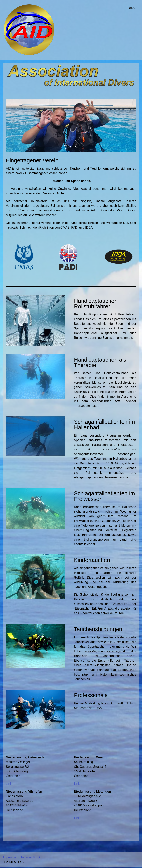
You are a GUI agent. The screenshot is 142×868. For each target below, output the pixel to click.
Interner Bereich (32, 857)
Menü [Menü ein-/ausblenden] (132, 8)
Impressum (11, 857)
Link (9, 784)
